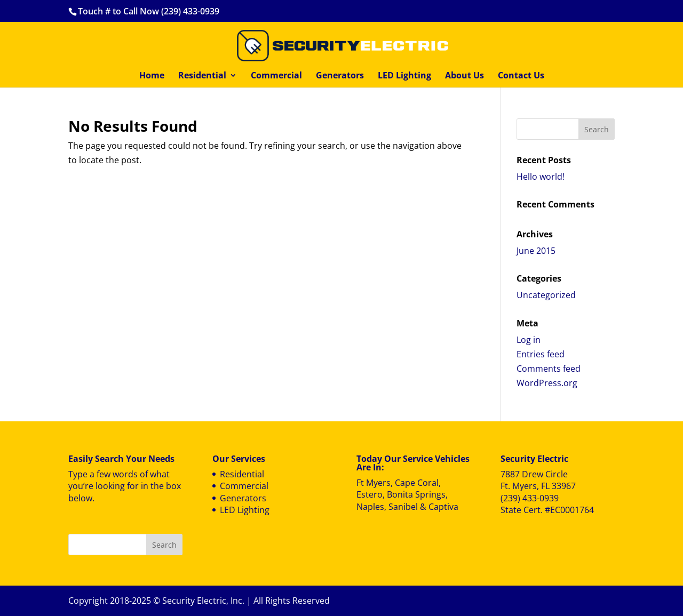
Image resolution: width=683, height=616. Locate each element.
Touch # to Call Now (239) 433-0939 (149, 11)
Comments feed (549, 369)
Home (152, 76)
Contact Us (521, 76)
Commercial (276, 76)
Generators (340, 76)
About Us (464, 76)
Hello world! (541, 177)
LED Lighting (404, 76)
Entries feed (541, 354)
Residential (202, 76)
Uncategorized (546, 295)
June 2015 (536, 251)
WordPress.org (547, 383)
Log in (529, 340)
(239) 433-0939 (530, 498)
